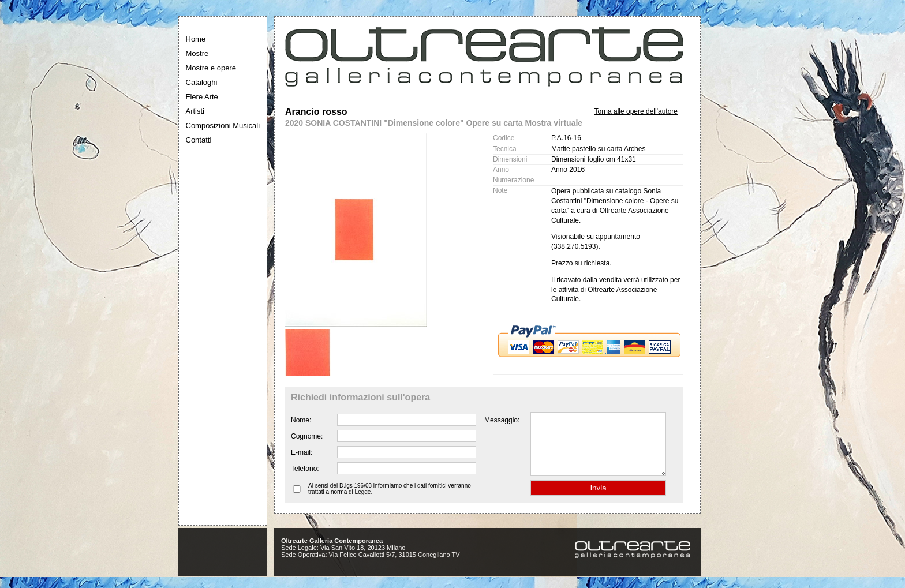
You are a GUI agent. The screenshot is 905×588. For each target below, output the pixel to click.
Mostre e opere (211, 68)
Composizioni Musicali (223, 126)
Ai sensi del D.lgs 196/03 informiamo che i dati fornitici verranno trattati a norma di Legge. (390, 501)
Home (196, 39)
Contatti (199, 140)
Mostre (197, 53)
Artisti (195, 111)
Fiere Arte (202, 97)
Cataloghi (202, 82)
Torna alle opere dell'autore (636, 111)
